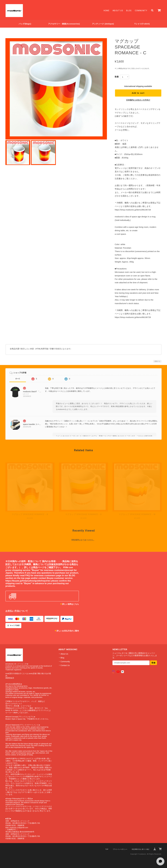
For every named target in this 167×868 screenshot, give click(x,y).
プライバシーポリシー (120, 849)
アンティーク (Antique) (103, 24)
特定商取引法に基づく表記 (141, 849)
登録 (154, 663)
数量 (117, 77)
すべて (18, 379)
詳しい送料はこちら (71, 604)
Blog (129, 11)
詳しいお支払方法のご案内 (68, 631)
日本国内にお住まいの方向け (138, 100)
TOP (107, 849)
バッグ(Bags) (25, 24)
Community (141, 11)
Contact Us (65, 665)
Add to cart (138, 93)
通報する (157, 361)
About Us (118, 11)
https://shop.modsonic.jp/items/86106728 (133, 210)
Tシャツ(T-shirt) (142, 24)
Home (107, 11)
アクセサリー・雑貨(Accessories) (64, 24)
